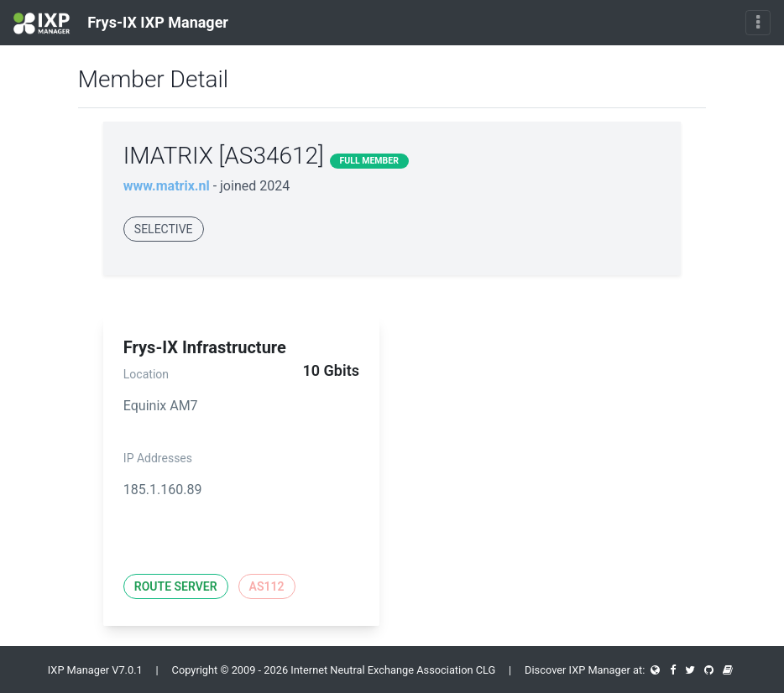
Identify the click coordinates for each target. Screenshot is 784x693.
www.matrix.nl (167, 186)
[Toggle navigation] (758, 23)
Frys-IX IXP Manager (121, 23)
